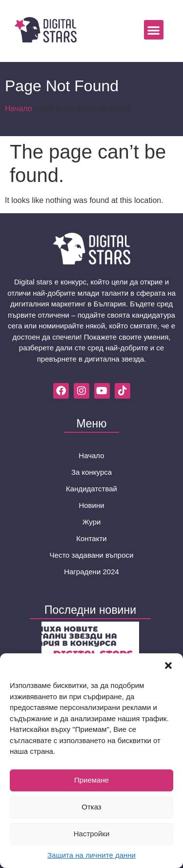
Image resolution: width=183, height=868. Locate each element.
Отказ (91, 807)
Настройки (92, 834)
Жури (92, 522)
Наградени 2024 (91, 572)
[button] (168, 666)
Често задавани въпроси (92, 555)
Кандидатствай (91, 489)
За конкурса (91, 472)
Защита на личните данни (91, 855)
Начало (19, 109)
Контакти (91, 538)
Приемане (91, 780)
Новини (91, 505)
